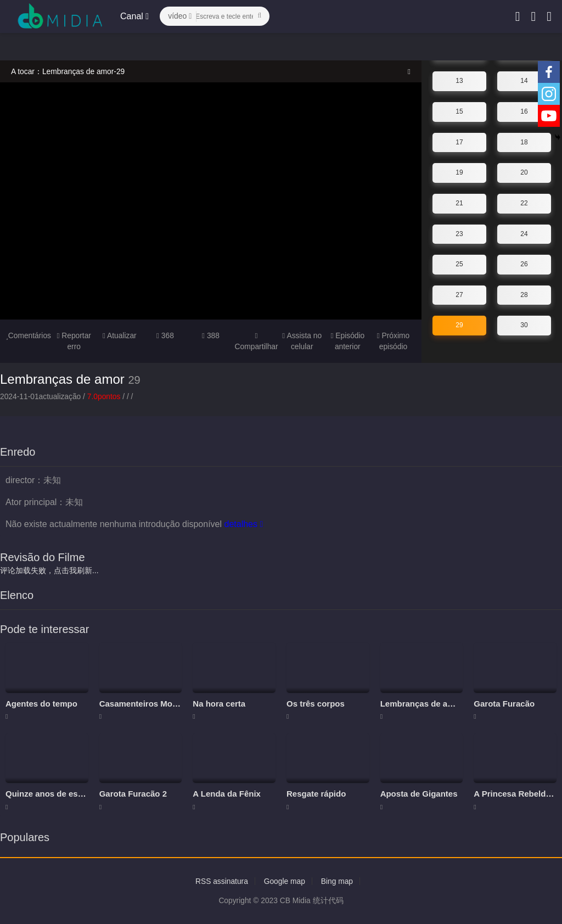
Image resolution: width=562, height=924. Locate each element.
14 (524, 81)
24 (524, 233)
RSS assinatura (221, 881)
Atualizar (119, 335)
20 (524, 172)
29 (459, 325)
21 (459, 203)
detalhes (243, 523)
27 (459, 294)
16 (524, 111)
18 (524, 142)
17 (459, 142)
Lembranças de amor (62, 379)
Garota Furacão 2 (133, 794)
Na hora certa (219, 703)
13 (459, 81)
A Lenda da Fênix (227, 794)
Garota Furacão (504, 703)
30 (524, 325)
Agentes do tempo (41, 703)
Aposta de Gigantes (419, 794)
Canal (135, 16)
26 (524, 264)
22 (524, 203)
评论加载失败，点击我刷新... (49, 570)
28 (524, 294)
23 (459, 233)
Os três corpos (316, 703)
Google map (284, 881)
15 (459, 111)
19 (459, 172)
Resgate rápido (316, 794)
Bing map (338, 881)
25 (459, 264)
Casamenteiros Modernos (150, 703)
